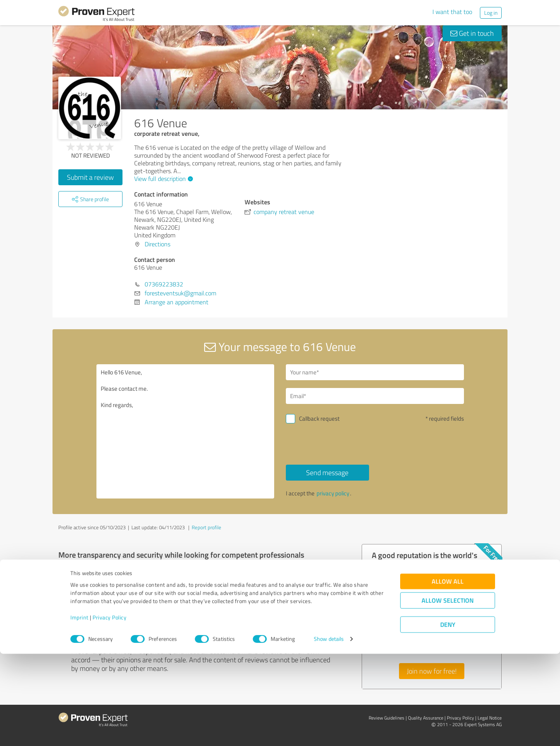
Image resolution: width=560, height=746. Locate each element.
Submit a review (90, 177)
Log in (491, 13)
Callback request (319, 419)
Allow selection (448, 693)
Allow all (448, 674)
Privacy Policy (109, 710)
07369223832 (164, 284)
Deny (448, 717)
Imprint (80, 710)
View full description (163, 179)
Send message (327, 472)
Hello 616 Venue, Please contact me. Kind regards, (185, 431)
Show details (329, 731)
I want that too (452, 12)
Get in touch (472, 33)
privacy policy (333, 493)
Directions (157, 244)
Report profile (206, 527)
